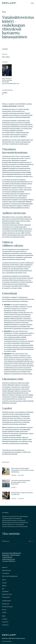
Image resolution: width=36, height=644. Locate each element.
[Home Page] (9, 3)
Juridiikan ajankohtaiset (9, 106)
